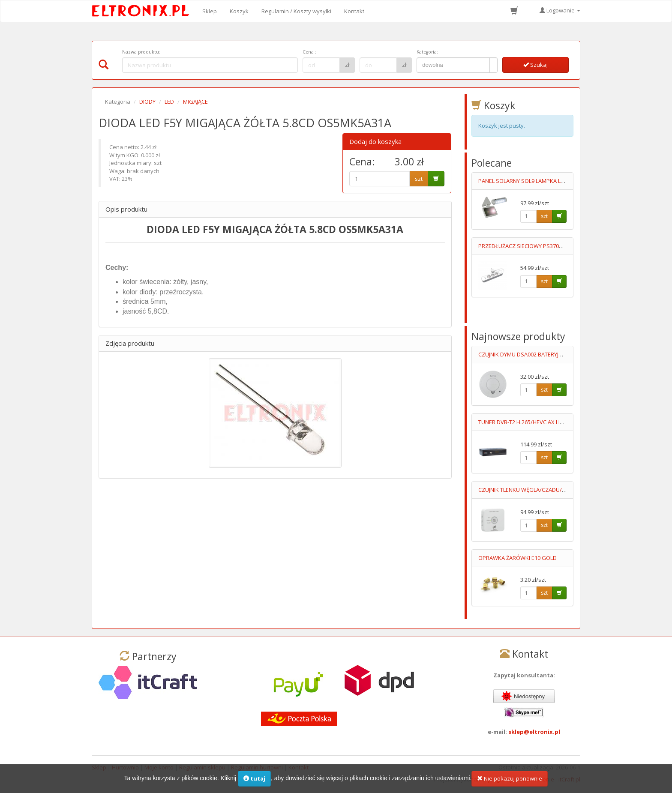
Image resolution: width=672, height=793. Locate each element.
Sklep (210, 11)
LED (169, 102)
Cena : (309, 52)
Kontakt (354, 11)
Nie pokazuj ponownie (510, 781)
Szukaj (535, 65)
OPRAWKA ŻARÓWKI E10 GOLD (517, 558)
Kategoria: (427, 52)
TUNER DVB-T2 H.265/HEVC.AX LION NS (527, 422)
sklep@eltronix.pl (534, 732)
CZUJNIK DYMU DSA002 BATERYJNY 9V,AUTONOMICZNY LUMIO (556, 354)
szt (419, 179)
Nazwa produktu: (141, 52)
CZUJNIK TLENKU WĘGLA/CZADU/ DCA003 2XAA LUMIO (547, 490)
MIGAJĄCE (195, 102)
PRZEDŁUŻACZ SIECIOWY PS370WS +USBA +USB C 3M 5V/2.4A (557, 246)
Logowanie (560, 10)
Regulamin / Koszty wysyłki (296, 11)
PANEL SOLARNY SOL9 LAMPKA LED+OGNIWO (536, 181)
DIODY (147, 102)
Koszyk (239, 11)
